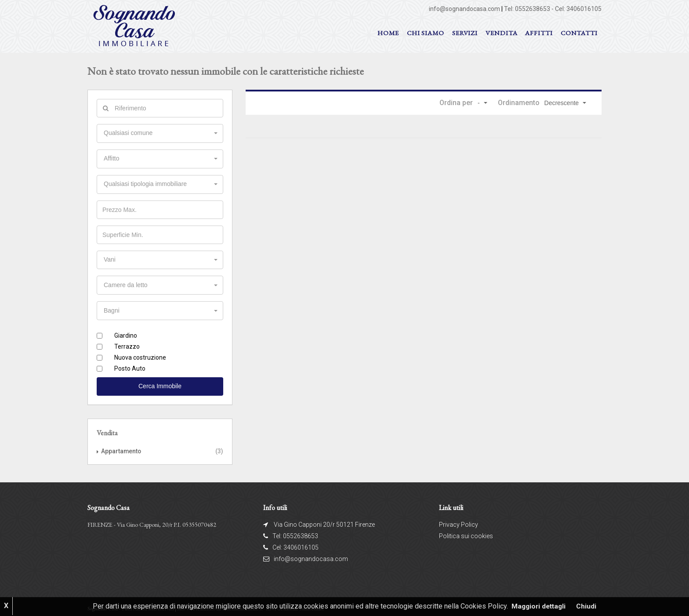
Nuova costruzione (140, 355)
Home (388, 33)
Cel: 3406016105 (578, 9)
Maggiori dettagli (539, 606)
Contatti (579, 33)
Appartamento (121, 449)
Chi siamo (426, 33)
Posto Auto (130, 366)
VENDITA (501, 33)
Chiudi (588, 606)
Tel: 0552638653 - (529, 9)
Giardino (126, 333)
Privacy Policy (459, 522)
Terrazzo (127, 344)
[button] (482, 103)
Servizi (465, 33)
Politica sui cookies (466, 533)
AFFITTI (539, 33)
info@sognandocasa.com (464, 9)
